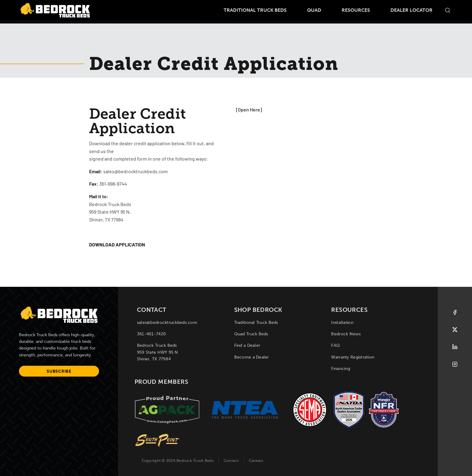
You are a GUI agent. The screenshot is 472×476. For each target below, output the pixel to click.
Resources (356, 10)
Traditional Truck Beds (255, 10)
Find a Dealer (247, 345)
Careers (256, 460)
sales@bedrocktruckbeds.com (167, 323)
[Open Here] (249, 110)
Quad (314, 10)
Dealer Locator (411, 10)
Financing (341, 369)
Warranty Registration (353, 357)
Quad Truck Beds (251, 334)
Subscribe (59, 371)
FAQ (335, 345)
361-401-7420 (151, 334)
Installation (342, 323)
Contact (231, 460)
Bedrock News (346, 334)
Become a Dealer (252, 357)
